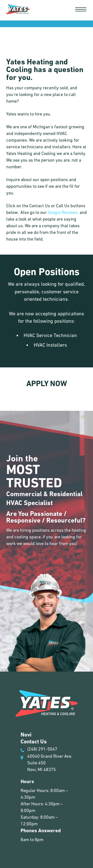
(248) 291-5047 (39, 750)
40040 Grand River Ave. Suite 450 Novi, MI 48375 (46, 763)
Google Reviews (63, 212)
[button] (81, 9)
